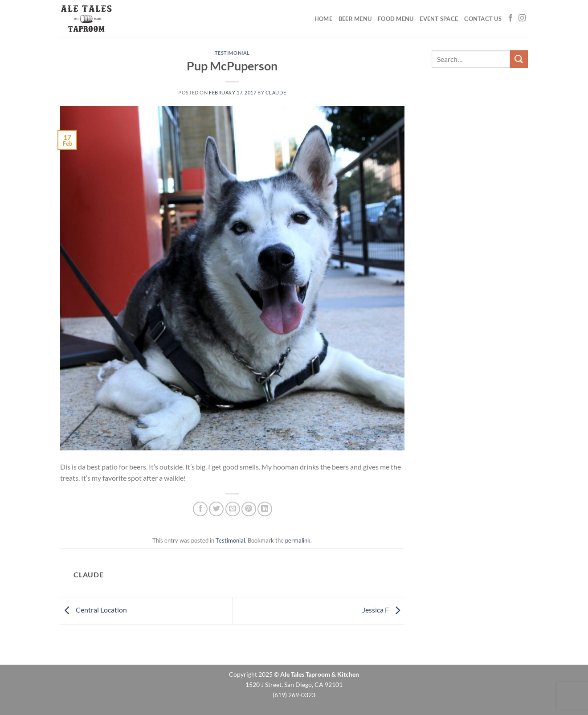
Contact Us (483, 19)
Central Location (94, 610)
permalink (298, 540)
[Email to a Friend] (233, 509)
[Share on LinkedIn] (265, 509)
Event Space (439, 19)
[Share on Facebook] (200, 509)
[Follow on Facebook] (510, 18)
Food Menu (396, 19)
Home (323, 19)
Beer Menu (355, 19)
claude (276, 92)
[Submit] (519, 59)
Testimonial (232, 53)
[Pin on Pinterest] (249, 509)
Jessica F (383, 610)
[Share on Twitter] (216, 509)
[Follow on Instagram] (522, 18)
